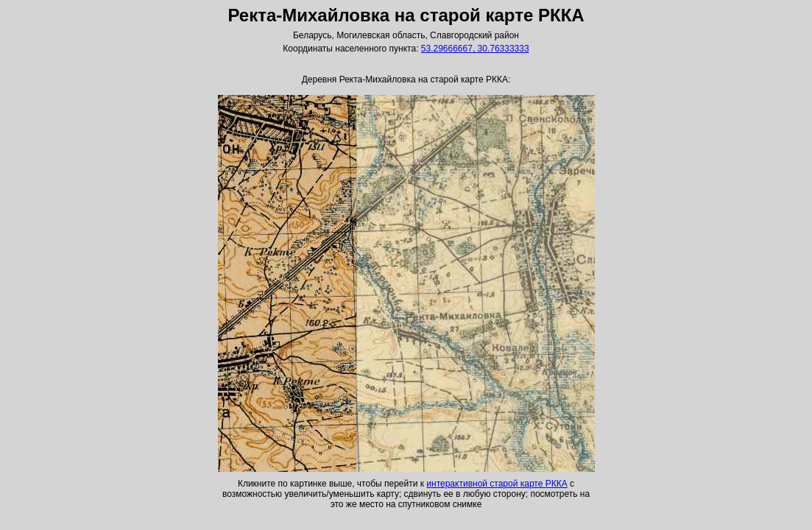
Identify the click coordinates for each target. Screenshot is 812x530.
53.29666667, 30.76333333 (475, 49)
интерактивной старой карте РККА (497, 484)
